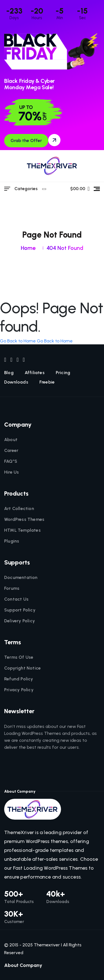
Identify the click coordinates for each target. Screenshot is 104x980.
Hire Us (12, 472)
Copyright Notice (22, 668)
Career (11, 451)
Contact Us (16, 599)
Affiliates (35, 373)
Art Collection (19, 509)
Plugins (12, 541)
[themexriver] (52, 166)
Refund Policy (19, 679)
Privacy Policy (19, 690)
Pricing (63, 373)
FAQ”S (11, 461)
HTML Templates (22, 530)
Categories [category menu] (30, 189)
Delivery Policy (20, 621)
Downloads (16, 382)
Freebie (47, 382)
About (11, 440)
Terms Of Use (19, 657)
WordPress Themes (24, 519)
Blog (9, 373)
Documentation (21, 578)
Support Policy (20, 610)
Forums (12, 588)
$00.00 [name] (80, 189)
